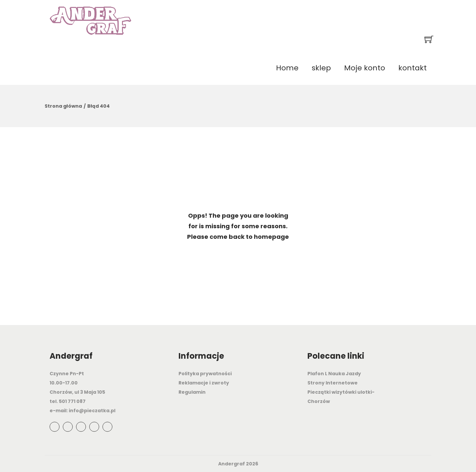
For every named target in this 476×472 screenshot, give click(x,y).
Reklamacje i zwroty (204, 383)
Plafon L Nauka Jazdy (334, 374)
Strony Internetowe (333, 383)
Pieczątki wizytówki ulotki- (341, 392)
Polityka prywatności (205, 374)
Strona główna (63, 106)
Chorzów (319, 401)
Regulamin (192, 392)
